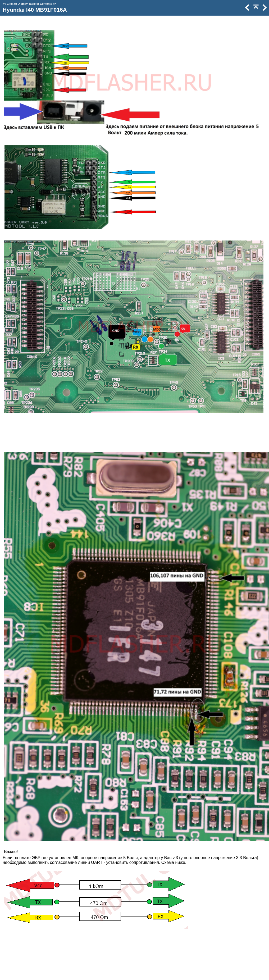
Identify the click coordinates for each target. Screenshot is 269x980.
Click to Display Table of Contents (29, 4)
